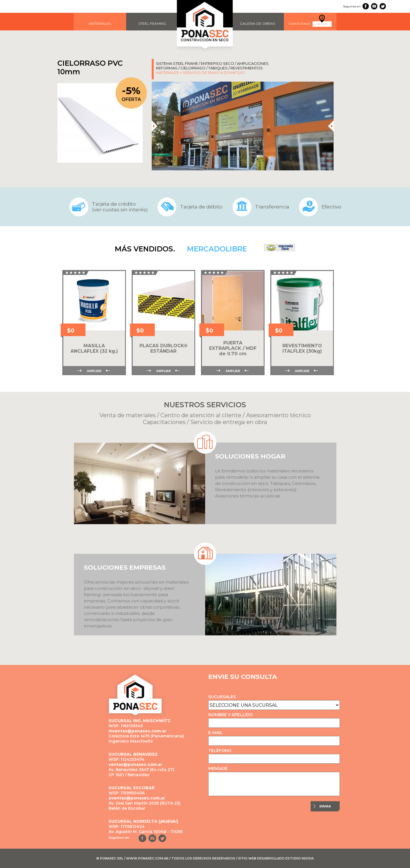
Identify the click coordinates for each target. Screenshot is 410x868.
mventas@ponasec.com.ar (137, 731)
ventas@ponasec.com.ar (135, 764)
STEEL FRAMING (152, 23)
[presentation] (154, 126)
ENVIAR (325, 806)
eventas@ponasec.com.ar (137, 798)
